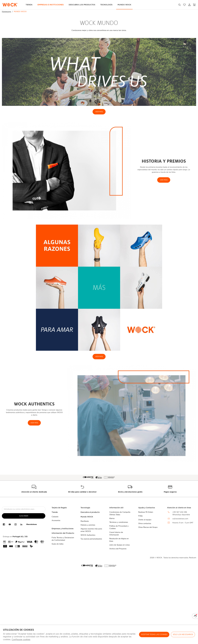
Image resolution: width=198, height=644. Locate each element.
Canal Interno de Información (116, 534)
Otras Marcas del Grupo (148, 527)
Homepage (6, 12)
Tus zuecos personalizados (91, 539)
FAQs (140, 516)
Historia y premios (88, 525)
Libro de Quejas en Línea (120, 545)
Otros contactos (145, 523)
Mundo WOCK (87, 517)
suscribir (24, 516)
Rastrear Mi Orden (146, 512)
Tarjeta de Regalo (59, 508)
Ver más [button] (34, 423)
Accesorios (56, 520)
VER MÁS (99, 112)
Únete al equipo (145, 520)
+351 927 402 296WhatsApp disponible (181, 513)
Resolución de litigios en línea (119, 540)
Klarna (112, 518)
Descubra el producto (90, 512)
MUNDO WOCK (124, 5)
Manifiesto (85, 521)
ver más (99, 357)
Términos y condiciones (119, 522)
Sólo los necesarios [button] (183, 634)
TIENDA (29, 5)
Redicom (193, 558)
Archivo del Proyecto (118, 549)
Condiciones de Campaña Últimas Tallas (120, 513)
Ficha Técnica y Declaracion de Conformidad (63, 539)
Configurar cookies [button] (21, 640)
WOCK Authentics (88, 535)
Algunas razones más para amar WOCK (91, 530)
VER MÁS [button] (164, 180)
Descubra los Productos (82, 5)
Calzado (55, 517)
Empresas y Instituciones (63, 529)
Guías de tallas (58, 544)
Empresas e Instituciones (51, 5)
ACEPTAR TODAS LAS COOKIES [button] (154, 634)
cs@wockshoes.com (180, 519)
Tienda (55, 512)
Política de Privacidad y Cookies (119, 527)
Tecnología (106, 5)
